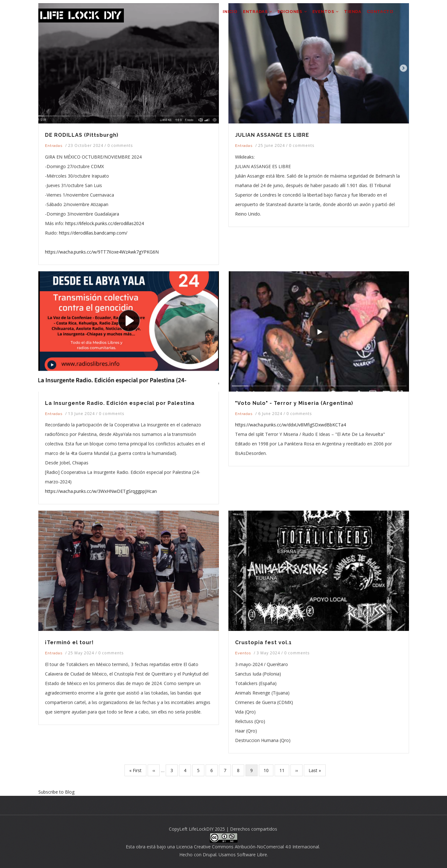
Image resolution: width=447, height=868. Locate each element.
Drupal (210, 855)
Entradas (54, 146)
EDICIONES (282, 14)
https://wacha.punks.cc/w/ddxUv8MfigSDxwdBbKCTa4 (291, 425)
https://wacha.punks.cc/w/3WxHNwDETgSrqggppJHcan (101, 491)
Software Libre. (252, 855)
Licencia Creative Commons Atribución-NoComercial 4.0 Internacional (248, 847)
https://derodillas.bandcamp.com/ (93, 233)
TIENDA (349, 14)
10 (268, 770)
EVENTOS (319, 14)
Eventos (243, 653)
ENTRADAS (245, 14)
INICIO (214, 14)
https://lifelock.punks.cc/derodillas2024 (105, 223)
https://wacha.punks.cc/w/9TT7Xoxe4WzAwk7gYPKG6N (102, 252)
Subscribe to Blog (56, 792)
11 (284, 770)
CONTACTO (379, 14)
